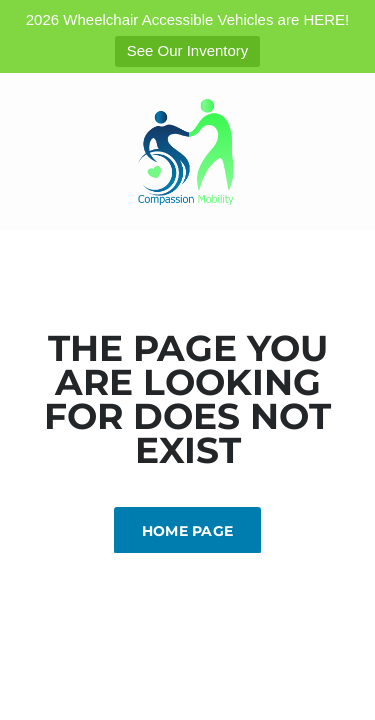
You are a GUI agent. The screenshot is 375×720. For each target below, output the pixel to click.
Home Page (188, 531)
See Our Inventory (188, 50)
